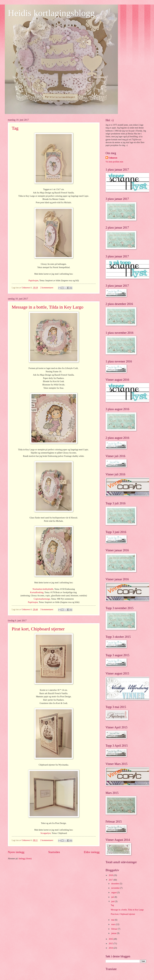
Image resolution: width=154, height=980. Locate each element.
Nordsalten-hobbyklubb (43, 589)
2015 (111, 944)
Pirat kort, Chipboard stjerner (38, 629)
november (116, 888)
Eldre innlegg (92, 852)
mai (113, 920)
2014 (111, 948)
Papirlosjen (33, 280)
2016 (111, 939)
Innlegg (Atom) (25, 859)
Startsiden (54, 852)
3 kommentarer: (47, 609)
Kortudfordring (37, 592)
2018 (111, 875)
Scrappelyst (46, 833)
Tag (15, 128)
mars (114, 924)
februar (115, 929)
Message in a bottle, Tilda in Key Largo (48, 307)
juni (113, 901)
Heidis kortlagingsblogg (51, 13)
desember (115, 884)
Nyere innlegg (16, 852)
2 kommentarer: (47, 288)
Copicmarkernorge (42, 599)
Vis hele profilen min (114, 162)
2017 (111, 880)
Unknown (113, 158)
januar (114, 933)
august (114, 893)
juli (113, 897)
